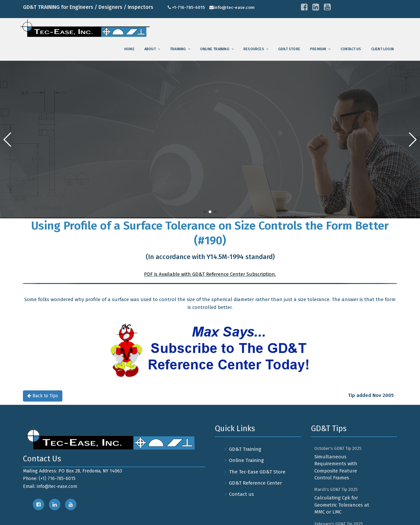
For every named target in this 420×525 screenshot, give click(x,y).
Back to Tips (43, 396)
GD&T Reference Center (255, 483)
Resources (254, 49)
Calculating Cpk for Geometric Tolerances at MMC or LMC (342, 505)
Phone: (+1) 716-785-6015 (49, 479)
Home (129, 49)
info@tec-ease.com (234, 7)
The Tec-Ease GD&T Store (257, 472)
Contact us (351, 49)
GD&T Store (289, 49)
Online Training (215, 49)
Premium (318, 49)
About (150, 49)
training (178, 49)
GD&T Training (245, 449)
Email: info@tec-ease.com (50, 486)
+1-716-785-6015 (188, 7)
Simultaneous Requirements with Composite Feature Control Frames (336, 467)
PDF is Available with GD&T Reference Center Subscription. (210, 274)
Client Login (382, 49)
